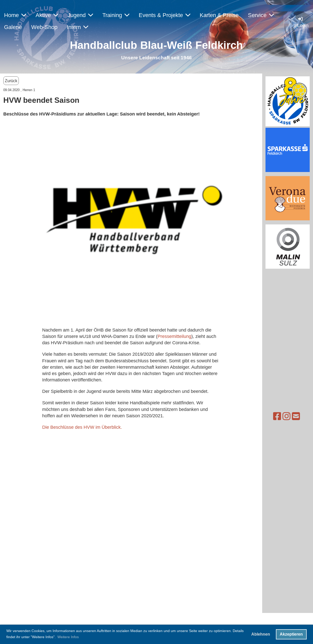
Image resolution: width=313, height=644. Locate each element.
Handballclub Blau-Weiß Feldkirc (153, 45)
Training (116, 15)
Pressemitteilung (174, 336)
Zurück (11, 81)
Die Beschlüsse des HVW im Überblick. (83, 427)
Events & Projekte (165, 15)
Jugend (80, 15)
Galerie (13, 27)
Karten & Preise (219, 15)
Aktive (47, 15)
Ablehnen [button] (261, 634)
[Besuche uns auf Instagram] (265, 416)
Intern (77, 27)
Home (15, 15)
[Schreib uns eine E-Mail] (274, 416)
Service (261, 15)
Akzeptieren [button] (291, 634)
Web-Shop (44, 27)
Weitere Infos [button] (68, 637)
